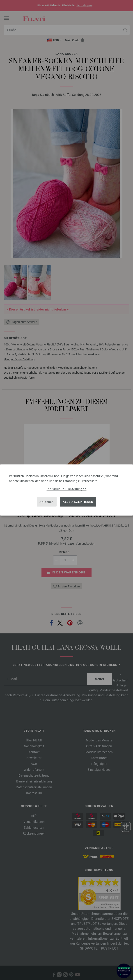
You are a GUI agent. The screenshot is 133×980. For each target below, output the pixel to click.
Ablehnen (47, 502)
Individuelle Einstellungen (67, 489)
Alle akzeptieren (78, 502)
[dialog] (66, 490)
